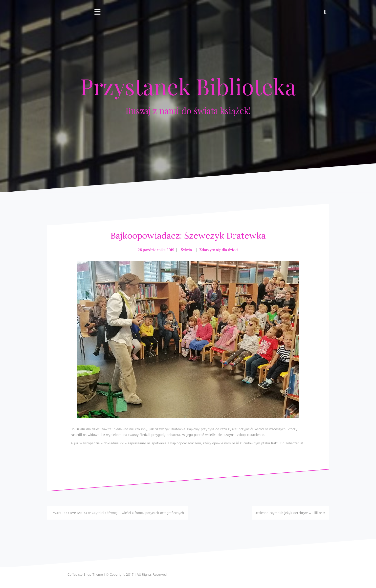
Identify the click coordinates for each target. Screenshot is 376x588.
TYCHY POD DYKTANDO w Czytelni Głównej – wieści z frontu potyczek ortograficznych (117, 513)
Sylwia (186, 250)
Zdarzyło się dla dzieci (219, 250)
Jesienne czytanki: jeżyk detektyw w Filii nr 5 (290, 513)
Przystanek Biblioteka (188, 86)
